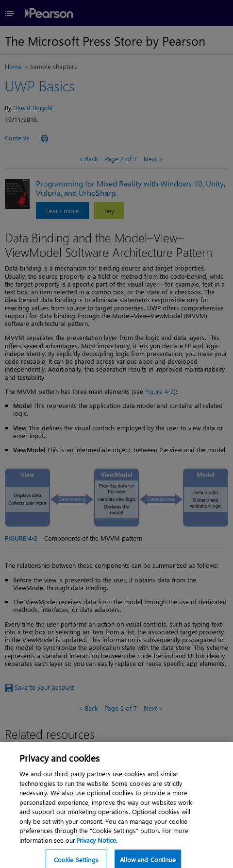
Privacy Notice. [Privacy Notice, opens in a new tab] (97, 844)
